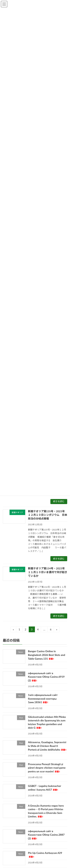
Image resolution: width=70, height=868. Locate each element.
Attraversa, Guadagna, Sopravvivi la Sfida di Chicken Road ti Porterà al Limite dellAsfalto (47, 746)
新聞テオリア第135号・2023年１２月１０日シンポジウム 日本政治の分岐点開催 (48, 515)
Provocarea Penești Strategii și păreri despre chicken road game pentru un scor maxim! (47, 768)
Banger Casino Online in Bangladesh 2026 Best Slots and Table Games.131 (47, 655)
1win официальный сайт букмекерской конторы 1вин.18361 (43, 698)
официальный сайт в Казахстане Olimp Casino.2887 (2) (46, 835)
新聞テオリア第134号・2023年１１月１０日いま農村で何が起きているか (48, 572)
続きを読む (59, 501)
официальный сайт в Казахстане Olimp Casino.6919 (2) (46, 677)
